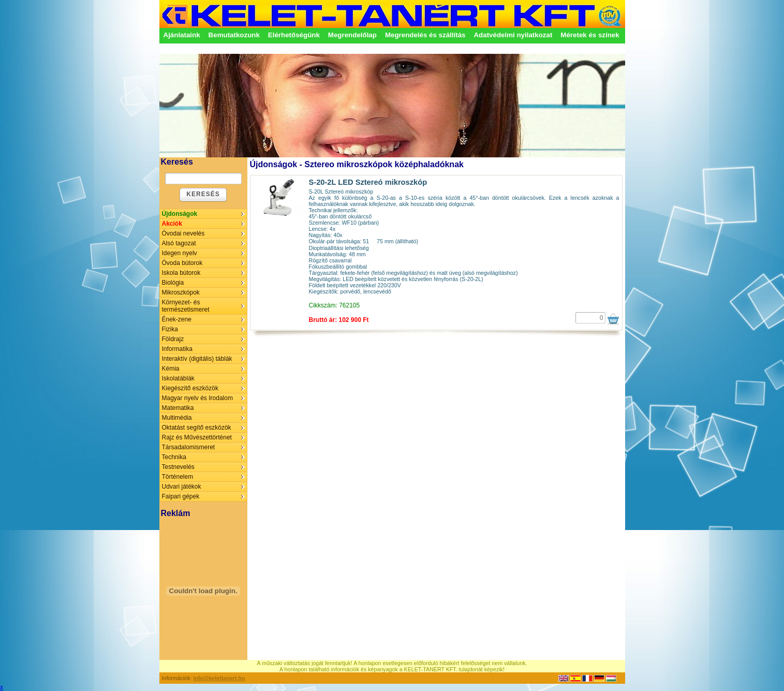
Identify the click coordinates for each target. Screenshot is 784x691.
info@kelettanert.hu (219, 678)
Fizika (170, 329)
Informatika (177, 349)
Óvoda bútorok (182, 263)
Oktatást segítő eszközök (197, 428)
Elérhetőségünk (294, 35)
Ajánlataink (182, 35)
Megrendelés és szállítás (425, 35)
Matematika (178, 408)
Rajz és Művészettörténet (197, 437)
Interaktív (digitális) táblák (197, 359)
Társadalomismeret (189, 447)
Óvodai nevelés (183, 233)
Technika (174, 457)
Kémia (171, 369)
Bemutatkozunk (234, 35)
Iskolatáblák (178, 378)
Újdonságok (180, 214)
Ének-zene (177, 319)
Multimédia (177, 418)
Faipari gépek (181, 496)
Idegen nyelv (180, 253)
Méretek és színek (590, 35)
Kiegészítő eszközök (190, 388)
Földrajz (173, 339)
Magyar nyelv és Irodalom (197, 398)
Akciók (172, 224)
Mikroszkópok (181, 292)
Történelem (178, 477)
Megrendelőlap (352, 35)
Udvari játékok (182, 487)
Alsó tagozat (179, 243)
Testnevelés (178, 467)
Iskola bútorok (181, 273)
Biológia (173, 283)
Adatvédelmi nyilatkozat (513, 35)
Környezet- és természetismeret (186, 306)
